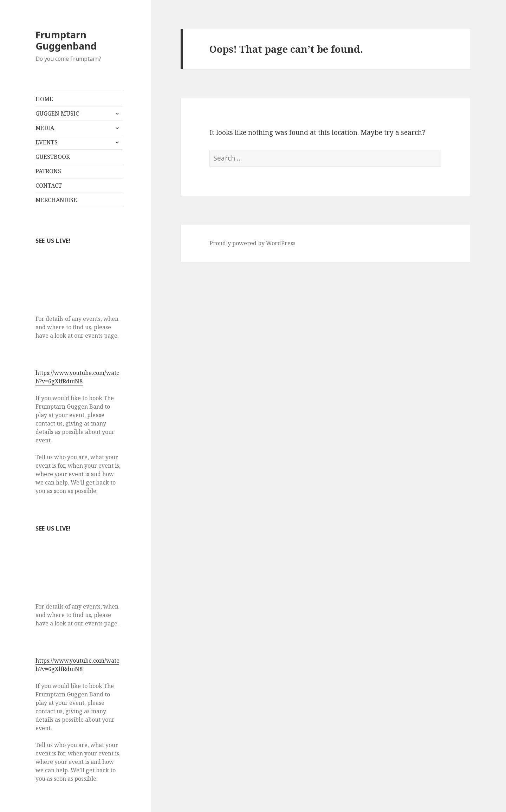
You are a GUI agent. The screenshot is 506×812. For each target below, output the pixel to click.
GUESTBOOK (53, 157)
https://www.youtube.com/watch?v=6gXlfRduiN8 (77, 377)
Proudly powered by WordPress (252, 243)
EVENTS (47, 142)
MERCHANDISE (56, 200)
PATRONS (48, 171)
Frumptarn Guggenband (66, 40)
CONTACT (49, 186)
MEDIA (45, 128)
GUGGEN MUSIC (57, 113)
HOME (44, 99)
